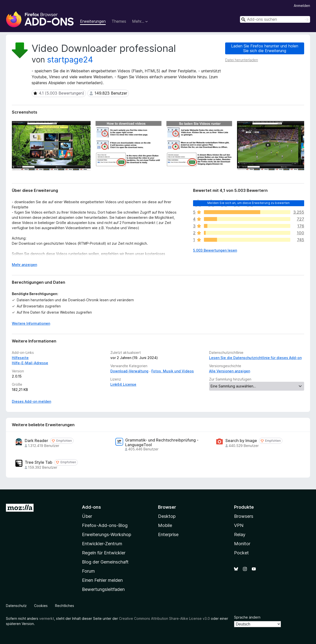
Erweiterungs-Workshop (107, 534)
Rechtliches (65, 606)
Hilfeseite (20, 358)
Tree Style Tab (39, 462)
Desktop (167, 516)
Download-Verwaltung (129, 371)
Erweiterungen (93, 21)
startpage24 (70, 60)
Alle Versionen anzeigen (230, 371)
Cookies (41, 606)
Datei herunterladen (242, 60)
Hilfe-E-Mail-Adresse (30, 363)
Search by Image (241, 441)
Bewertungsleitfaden (103, 589)
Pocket (241, 553)
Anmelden (302, 6)
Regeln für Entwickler (104, 553)
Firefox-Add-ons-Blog (105, 525)
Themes (119, 21)
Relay (240, 534)
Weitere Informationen (31, 323)
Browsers (244, 516)
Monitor (242, 544)
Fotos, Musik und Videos (173, 371)
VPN (239, 525)
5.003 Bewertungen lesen (215, 250)
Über (87, 516)
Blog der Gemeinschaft (105, 562)
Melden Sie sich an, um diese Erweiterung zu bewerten (248, 203)
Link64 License (123, 384)
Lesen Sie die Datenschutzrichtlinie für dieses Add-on (255, 358)
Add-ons (91, 507)
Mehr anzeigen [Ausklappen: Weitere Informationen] (24, 265)
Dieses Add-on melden (31, 401)
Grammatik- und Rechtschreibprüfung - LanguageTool (162, 443)
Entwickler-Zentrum (102, 544)
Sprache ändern (247, 617)
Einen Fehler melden (102, 580)
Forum (88, 571)
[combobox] (275, 19)
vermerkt (47, 618)
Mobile (165, 525)
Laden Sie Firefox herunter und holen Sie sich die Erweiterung (265, 48)
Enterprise (168, 534)
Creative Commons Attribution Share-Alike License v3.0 (164, 618)
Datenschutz (16, 606)
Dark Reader (36, 441)
